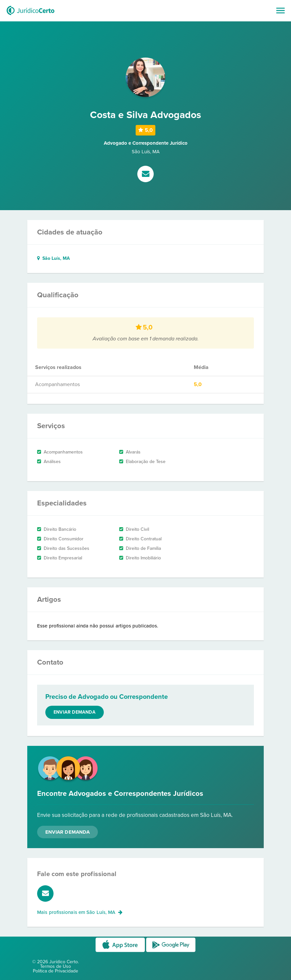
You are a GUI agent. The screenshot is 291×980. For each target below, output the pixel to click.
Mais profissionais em (80, 912)
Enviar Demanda (67, 832)
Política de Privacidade (56, 971)
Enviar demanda (75, 712)
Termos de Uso (56, 966)
